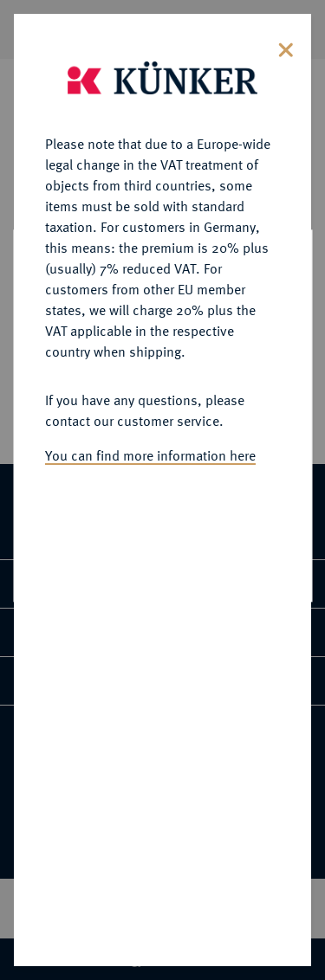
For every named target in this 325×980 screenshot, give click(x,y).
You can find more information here (150, 452)
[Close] (286, 45)
